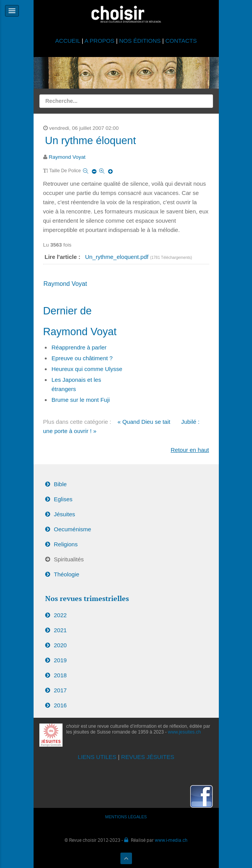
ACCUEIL (68, 41)
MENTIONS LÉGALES (126, 817)
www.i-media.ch (171, 840)
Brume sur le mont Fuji (81, 400)
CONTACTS (181, 41)
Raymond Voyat (67, 157)
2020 (60, 645)
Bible (60, 484)
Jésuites (65, 514)
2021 (60, 630)
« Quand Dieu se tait (144, 422)
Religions (66, 544)
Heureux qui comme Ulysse (87, 369)
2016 (60, 705)
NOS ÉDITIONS (140, 41)
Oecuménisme (73, 529)
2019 (60, 660)
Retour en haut (190, 450)
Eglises (63, 499)
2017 (60, 690)
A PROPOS (100, 41)
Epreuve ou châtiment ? (82, 358)
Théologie (67, 574)
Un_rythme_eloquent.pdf (117, 257)
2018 (60, 675)
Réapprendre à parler (79, 347)
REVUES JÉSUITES (148, 757)
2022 (60, 615)
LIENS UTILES (97, 757)
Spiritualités (69, 559)
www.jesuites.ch (184, 732)
